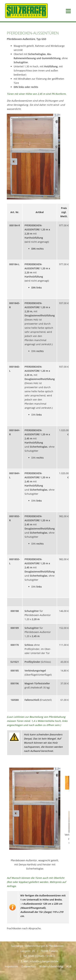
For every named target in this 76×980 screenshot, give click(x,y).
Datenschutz (29, 966)
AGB (69, 966)
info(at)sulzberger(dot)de (44, 961)
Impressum (11, 966)
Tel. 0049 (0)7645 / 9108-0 (39, 956)
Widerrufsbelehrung (51, 966)
